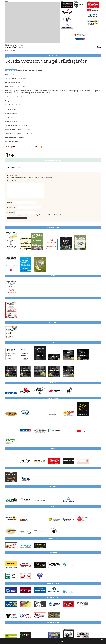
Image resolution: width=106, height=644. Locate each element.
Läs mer (94, 641)
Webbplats (11, 199)
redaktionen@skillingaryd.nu (13, 154)
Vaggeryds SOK (33, 133)
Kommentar (12, 167)
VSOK (40, 133)
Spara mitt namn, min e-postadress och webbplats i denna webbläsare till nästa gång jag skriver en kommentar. (44, 202)
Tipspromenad (24, 133)
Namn (10, 189)
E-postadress (12, 194)
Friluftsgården (16, 133)
